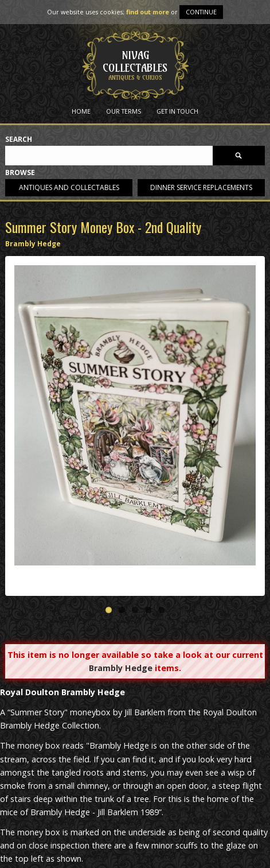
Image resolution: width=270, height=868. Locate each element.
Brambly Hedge (33, 244)
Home (81, 111)
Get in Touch (177, 111)
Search (19, 140)
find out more (148, 12)
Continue (201, 12)
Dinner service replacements (201, 187)
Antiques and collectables (69, 187)
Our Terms (124, 111)
